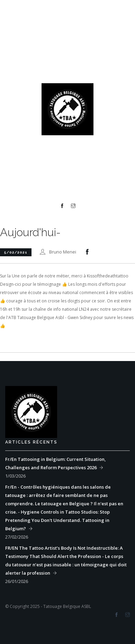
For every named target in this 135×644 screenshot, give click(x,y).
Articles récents (31, 442)
